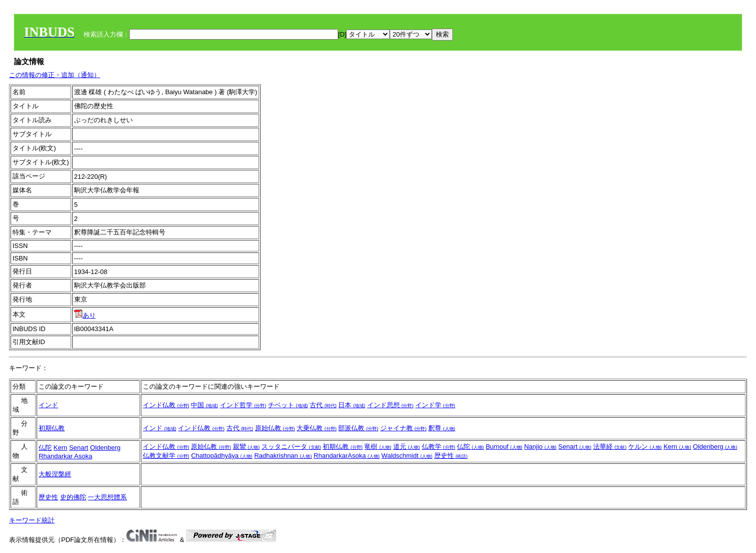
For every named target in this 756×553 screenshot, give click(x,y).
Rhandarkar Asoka (65, 456)
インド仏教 (166, 405)
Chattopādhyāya (221, 456)
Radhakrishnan (283, 456)
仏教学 (439, 447)
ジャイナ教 (404, 428)
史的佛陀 (73, 497)
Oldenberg (105, 448)
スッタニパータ (291, 447)
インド (48, 405)
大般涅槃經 (55, 474)
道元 (407, 447)
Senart (79, 448)
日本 (352, 405)
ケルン (645, 447)
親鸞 (246, 447)
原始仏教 (275, 428)
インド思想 (391, 405)
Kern (60, 448)
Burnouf (504, 447)
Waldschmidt (407, 456)
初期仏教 (52, 428)
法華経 (610, 447)
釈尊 (442, 428)
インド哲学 (243, 405)
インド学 (435, 405)
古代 (323, 405)
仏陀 (45, 448)
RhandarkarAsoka (347, 456)
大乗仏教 (317, 428)
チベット (288, 405)
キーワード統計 (32, 520)
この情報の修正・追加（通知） (55, 75)
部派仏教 (358, 428)
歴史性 (451, 456)
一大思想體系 (107, 497)
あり (85, 315)
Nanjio (540, 447)
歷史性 (48, 497)
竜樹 (378, 447)
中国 (204, 405)
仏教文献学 (166, 456)
